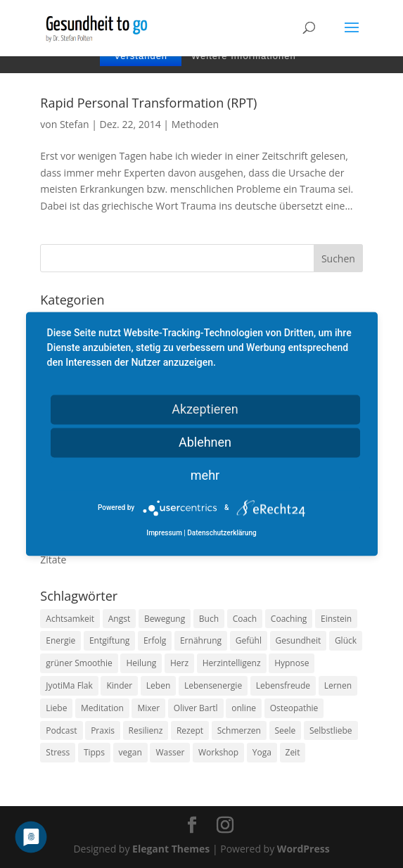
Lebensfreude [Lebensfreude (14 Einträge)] (283, 685)
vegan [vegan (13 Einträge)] (130, 752)
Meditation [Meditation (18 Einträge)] (102, 708)
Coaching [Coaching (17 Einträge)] (289, 619)
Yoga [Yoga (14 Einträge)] (262, 752)
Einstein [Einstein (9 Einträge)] (336, 619)
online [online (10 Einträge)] (244, 708)
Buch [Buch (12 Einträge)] (209, 619)
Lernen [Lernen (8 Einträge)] (338, 685)
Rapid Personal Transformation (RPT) (148, 103)
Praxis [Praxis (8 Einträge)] (103, 730)
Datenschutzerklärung (222, 534)
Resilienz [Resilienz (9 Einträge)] (146, 730)
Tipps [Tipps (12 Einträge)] (94, 752)
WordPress (303, 849)
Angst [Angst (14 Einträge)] (119, 619)
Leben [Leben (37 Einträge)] (158, 685)
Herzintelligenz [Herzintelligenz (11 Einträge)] (232, 663)
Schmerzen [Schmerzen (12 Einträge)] (239, 730)
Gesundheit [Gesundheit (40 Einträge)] (299, 640)
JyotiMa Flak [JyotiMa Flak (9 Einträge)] (69, 685)
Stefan (75, 124)
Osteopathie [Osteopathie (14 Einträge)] (294, 708)
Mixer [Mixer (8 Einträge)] (148, 708)
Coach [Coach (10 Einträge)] (245, 619)
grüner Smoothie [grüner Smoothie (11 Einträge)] (79, 663)
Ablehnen (205, 442)
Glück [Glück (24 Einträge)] (346, 640)
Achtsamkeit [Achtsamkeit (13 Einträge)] (70, 619)
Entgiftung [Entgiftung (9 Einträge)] (109, 640)
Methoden (195, 124)
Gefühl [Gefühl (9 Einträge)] (249, 640)
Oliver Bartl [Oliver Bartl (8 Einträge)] (196, 708)
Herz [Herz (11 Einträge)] (179, 663)
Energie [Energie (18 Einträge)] (60, 640)
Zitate (53, 560)
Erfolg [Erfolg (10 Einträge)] (155, 640)
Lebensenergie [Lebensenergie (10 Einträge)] (213, 685)
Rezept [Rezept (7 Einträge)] (190, 730)
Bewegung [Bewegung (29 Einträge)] (165, 619)
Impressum (164, 534)
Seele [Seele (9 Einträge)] (286, 730)
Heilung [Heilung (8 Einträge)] (141, 663)
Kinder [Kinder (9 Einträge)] (119, 685)
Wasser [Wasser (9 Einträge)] (170, 752)
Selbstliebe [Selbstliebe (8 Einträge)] (331, 730)
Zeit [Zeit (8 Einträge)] (293, 752)
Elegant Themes (171, 849)
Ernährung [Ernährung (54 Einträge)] (201, 640)
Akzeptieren (205, 409)
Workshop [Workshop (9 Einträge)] (218, 752)
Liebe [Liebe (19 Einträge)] (56, 708)
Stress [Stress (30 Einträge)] (58, 752)
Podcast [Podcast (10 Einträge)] (61, 730)
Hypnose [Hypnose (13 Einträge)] (292, 663)
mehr (205, 475)
